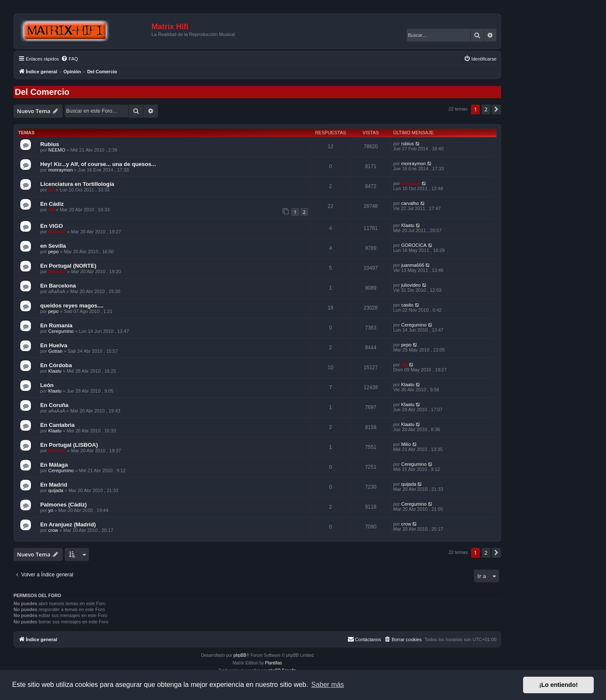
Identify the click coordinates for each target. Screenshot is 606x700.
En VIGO (52, 226)
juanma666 (413, 265)
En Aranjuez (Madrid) (68, 524)
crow (53, 530)
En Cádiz (52, 204)
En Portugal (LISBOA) (69, 445)
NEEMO (57, 150)
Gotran (55, 351)
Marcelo (57, 232)
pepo (53, 252)
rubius (408, 144)
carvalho (410, 203)
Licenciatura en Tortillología (77, 184)
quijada (56, 490)
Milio (406, 444)
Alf (51, 190)
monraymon (61, 170)
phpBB (240, 655)
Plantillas (273, 663)
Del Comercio (42, 92)
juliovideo (411, 285)
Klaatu (408, 225)
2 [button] (486, 109)
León (47, 385)
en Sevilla (53, 246)
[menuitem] (69, 59)
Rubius (50, 144)
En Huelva (54, 345)
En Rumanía (56, 325)
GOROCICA (414, 245)
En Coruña (54, 405)
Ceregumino (61, 331)
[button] (496, 109)
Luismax (411, 183)
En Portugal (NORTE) (68, 266)
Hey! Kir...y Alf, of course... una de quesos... (98, 164)
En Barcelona (58, 286)
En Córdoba (56, 365)
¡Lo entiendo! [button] (558, 685)
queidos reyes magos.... (72, 306)
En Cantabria (57, 425)
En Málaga (54, 465)
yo (51, 510)
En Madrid (54, 485)
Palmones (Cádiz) (63, 505)
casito (407, 305)
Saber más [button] (328, 685)
